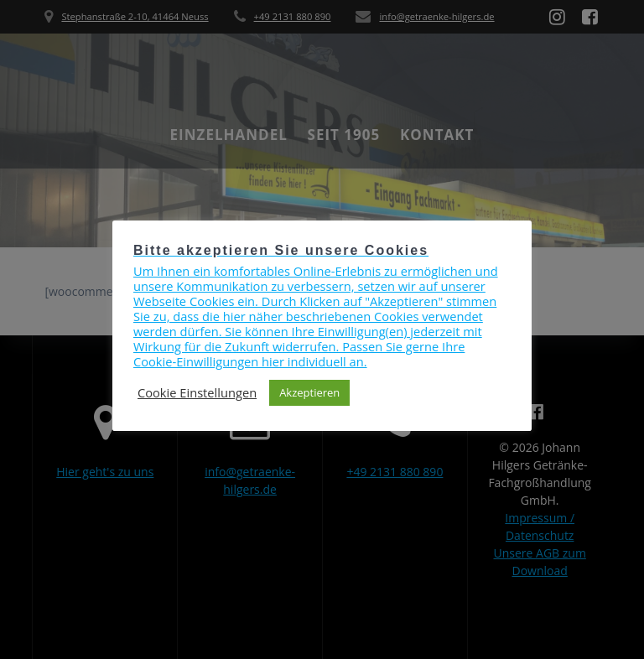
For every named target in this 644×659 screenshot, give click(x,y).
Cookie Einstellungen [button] (197, 392)
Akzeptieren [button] (309, 392)
